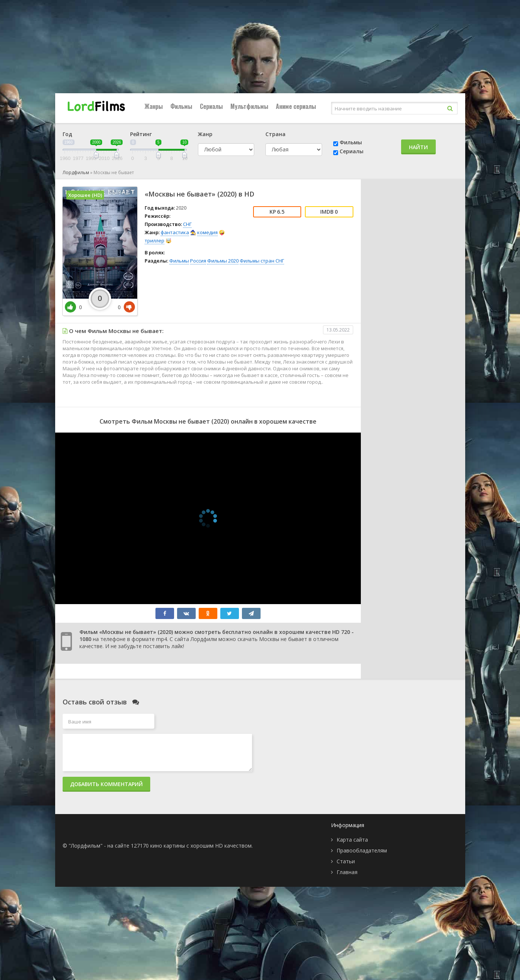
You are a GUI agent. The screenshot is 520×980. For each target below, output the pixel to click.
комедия (207, 232)
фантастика (175, 232)
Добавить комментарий (106, 784)
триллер (155, 241)
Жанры (154, 106)
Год (67, 134)
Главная (347, 872)
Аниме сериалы (296, 106)
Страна (275, 134)
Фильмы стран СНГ (262, 261)
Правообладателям (362, 850)
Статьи (346, 861)
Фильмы (181, 106)
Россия (198, 261)
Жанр (205, 134)
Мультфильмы (249, 106)
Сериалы (211, 106)
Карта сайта (352, 840)
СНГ (187, 224)
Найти (418, 147)
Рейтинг (141, 134)
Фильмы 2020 (223, 261)
